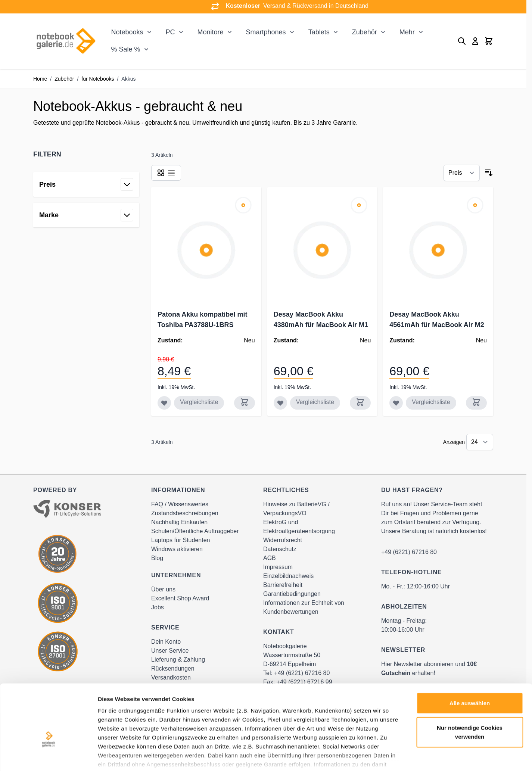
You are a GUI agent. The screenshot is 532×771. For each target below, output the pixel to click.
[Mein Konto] (475, 41)
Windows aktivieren (177, 549)
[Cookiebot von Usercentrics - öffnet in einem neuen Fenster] (48, 756)
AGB (270, 558)
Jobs (158, 607)
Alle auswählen (470, 657)
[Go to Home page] (66, 41)
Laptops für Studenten (181, 540)
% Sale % (125, 49)
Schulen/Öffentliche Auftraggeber (195, 531)
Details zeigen (397, 756)
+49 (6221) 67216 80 (409, 552)
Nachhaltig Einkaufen (179, 522)
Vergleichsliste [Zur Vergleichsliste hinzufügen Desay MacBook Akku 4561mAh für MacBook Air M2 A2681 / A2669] (431, 402)
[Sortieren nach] (462, 173)
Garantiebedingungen (292, 594)
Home (40, 79)
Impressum (278, 567)
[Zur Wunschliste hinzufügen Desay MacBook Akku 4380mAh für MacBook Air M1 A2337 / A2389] (280, 403)
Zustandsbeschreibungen (185, 513)
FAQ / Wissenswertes (180, 504)
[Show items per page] (480, 442)
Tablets (319, 32)
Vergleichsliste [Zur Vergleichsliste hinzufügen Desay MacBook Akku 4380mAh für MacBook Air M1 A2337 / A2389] (315, 402)
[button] (86, 154)
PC (170, 32)
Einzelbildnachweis (288, 576)
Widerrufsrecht (283, 540)
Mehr (407, 32)
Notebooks (127, 32)
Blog (157, 558)
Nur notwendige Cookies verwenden (470, 686)
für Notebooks (98, 79)
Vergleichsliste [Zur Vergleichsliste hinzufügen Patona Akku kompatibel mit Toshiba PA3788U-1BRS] (199, 402)
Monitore (211, 32)
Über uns (163, 589)
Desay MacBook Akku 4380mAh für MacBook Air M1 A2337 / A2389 (321, 325)
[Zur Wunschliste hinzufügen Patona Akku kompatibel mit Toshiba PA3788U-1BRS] (164, 403)
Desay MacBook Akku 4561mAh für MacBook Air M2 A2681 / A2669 (437, 325)
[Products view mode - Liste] (171, 173)
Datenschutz (280, 549)
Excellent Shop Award (180, 598)
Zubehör (365, 32)
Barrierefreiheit (283, 585)
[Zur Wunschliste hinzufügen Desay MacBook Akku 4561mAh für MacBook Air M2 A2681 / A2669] (396, 403)
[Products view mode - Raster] (161, 173)
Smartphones (266, 32)
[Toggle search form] (462, 41)
